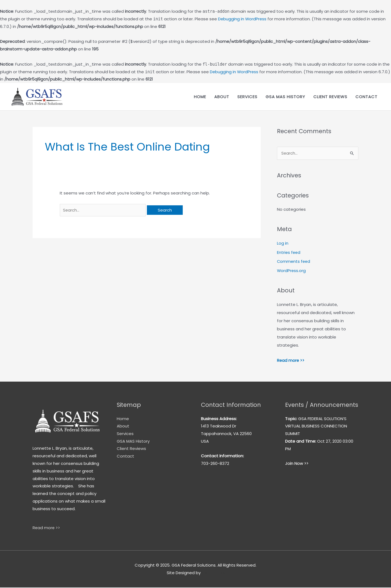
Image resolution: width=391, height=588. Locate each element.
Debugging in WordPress (243, 19)
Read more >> (291, 361)
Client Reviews (330, 97)
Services (247, 97)
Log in (283, 243)
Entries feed (289, 253)
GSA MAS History (285, 97)
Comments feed (294, 262)
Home (200, 97)
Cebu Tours (213, 573)
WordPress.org (292, 271)
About (222, 97)
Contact (366, 97)
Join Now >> (297, 464)
